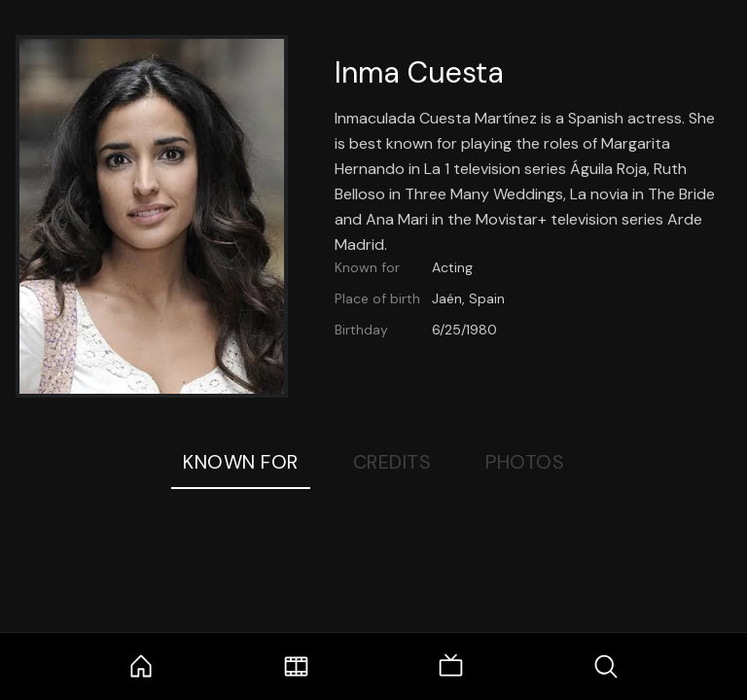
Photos (525, 462)
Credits (392, 462)
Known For (241, 462)
